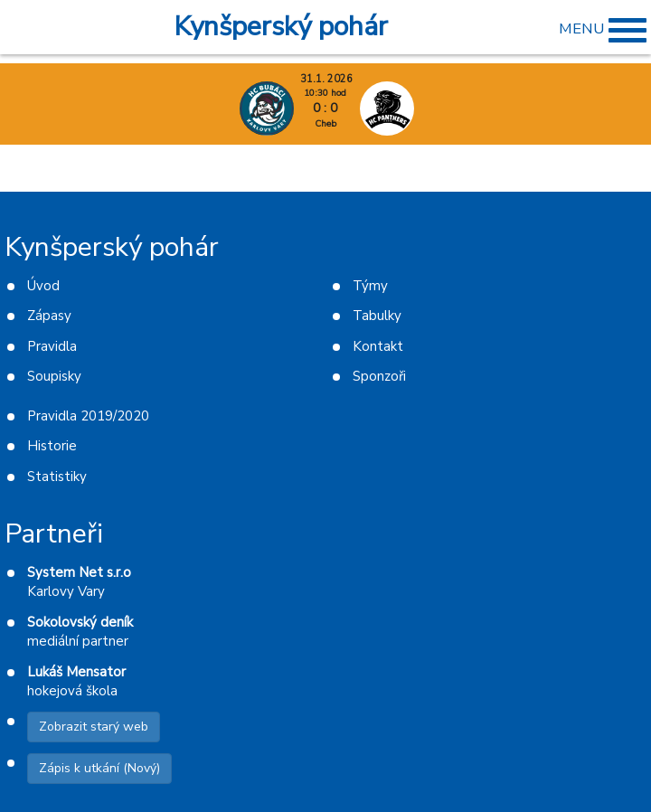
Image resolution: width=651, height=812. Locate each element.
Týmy (370, 286)
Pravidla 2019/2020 (88, 416)
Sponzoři (379, 376)
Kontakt (378, 346)
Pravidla (52, 346)
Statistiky (57, 477)
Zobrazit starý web (94, 727)
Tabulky (377, 316)
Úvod (43, 286)
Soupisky (54, 376)
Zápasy (49, 316)
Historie (52, 446)
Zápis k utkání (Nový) (99, 768)
